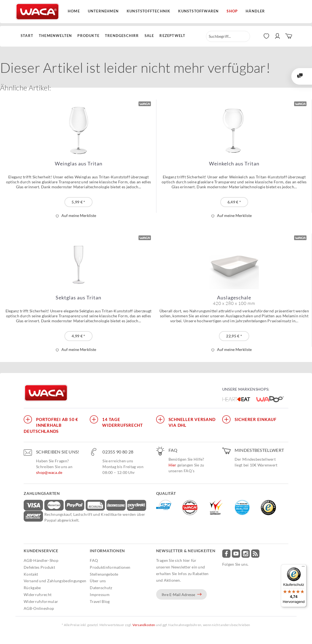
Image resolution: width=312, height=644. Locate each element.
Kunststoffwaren (198, 11)
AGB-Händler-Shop (41, 560)
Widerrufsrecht (38, 595)
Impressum (100, 595)
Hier (173, 465)
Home (74, 11)
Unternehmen (103, 11)
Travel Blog (100, 601)
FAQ (94, 560)
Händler (255, 11)
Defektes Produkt (39, 567)
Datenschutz (101, 588)
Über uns (98, 581)
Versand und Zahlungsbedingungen (55, 581)
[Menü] (303, 568)
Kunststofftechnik (148, 11)
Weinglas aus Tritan (79, 164)
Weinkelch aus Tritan (234, 164)
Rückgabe (32, 588)
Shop (232, 11)
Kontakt (31, 574)
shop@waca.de (49, 472)
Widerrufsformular (41, 601)
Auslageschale (234, 300)
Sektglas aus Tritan (78, 298)
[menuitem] (28, 36)
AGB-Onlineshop (39, 608)
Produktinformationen (110, 567)
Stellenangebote (104, 574)
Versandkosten (144, 625)
